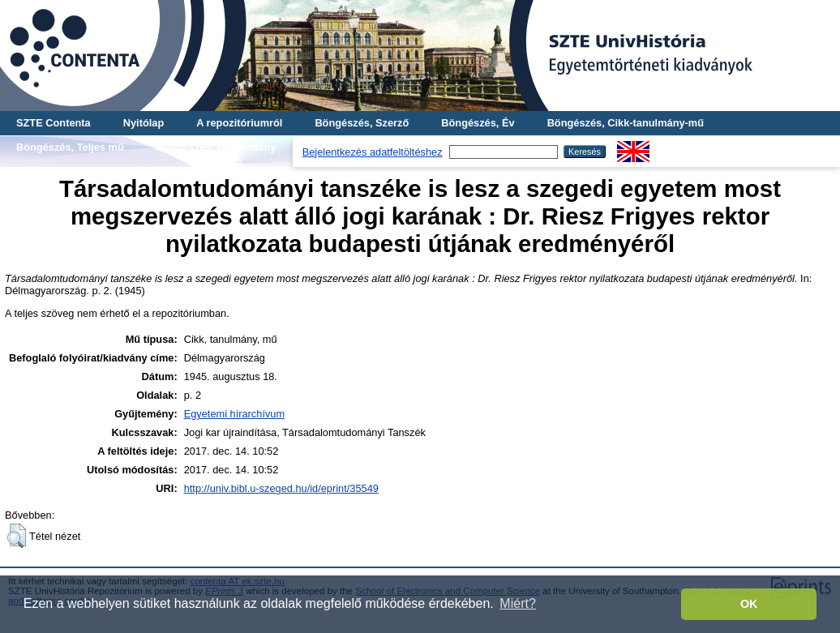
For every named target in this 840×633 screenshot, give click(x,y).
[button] (17, 536)
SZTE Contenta (54, 123)
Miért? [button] (517, 603)
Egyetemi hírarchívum (234, 414)
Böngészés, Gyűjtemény (216, 147)
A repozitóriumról (239, 123)
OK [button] (749, 604)
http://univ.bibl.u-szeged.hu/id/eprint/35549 (281, 488)
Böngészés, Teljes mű (70, 147)
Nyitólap (144, 123)
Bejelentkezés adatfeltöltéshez (373, 152)
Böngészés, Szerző (362, 123)
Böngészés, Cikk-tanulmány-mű (626, 123)
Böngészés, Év (478, 123)
